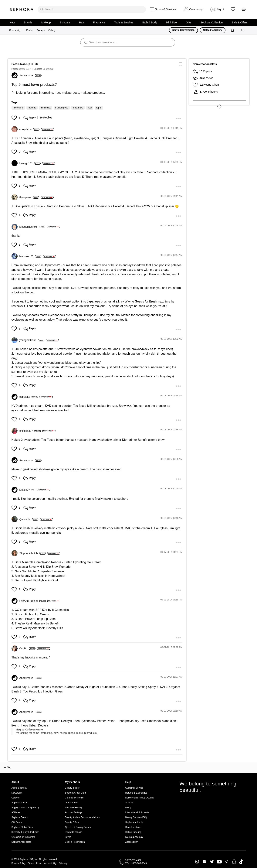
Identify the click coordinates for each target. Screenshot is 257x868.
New (12, 22)
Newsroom (17, 793)
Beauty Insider (72, 788)
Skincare (65, 22)
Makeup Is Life (29, 64)
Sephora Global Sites (22, 827)
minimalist (46, 108)
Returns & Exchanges (136, 793)
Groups (41, 30)
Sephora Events (20, 817)
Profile (29, 30)
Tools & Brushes (124, 22)
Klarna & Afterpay (134, 837)
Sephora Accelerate (21, 842)
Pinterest (227, 862)
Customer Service (134, 788)
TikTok (241, 862)
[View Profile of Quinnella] (29, 519)
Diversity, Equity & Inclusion (25, 832)
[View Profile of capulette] (29, 397)
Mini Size (172, 22)
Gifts (189, 22)
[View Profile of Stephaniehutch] (33, 553)
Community (15, 30)
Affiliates (16, 812)
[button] (15, 118)
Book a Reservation (75, 842)
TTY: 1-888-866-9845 (136, 863)
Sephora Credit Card (75, 793)
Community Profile (74, 798)
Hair (82, 22)
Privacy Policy (19, 863)
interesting (18, 108)
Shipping (130, 803)
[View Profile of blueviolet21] (30, 256)
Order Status (71, 803)
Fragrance (99, 22)
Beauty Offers (72, 822)
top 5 (99, 108)
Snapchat (234, 862)
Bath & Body (150, 22)
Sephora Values (20, 803)
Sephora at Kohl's (134, 822)
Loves (68, 837)
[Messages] (243, 30)
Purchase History (74, 808)
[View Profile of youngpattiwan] (32, 340)
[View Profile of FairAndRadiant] (33, 601)
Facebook (205, 862)
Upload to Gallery (213, 30)
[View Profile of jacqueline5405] (32, 227)
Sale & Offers (240, 22)
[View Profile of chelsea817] (30, 431)
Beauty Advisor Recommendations (82, 817)
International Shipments (137, 812)
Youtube (219, 862)
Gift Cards (17, 822)
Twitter (212, 862)
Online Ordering (133, 832)
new (90, 108)
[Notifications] (233, 30)
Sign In (221, 9)
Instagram (197, 862)
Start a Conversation (183, 30)
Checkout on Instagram (23, 837)
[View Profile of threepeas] (29, 197)
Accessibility (132, 842)
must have (78, 108)
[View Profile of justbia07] (27, 490)
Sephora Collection (211, 22)
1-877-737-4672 (133, 860)
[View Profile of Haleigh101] (30, 163)
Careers (16, 798)
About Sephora (19, 788)
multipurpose (62, 108)
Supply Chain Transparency (25, 808)
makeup (32, 108)
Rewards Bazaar (73, 832)
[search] (92, 9)
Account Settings (73, 812)
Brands (28, 22)
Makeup (46, 22)
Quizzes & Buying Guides (78, 827)
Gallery (52, 30)
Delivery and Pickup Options (140, 798)
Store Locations (133, 827)
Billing (128, 808)
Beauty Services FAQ (136, 817)
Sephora (22, 9)
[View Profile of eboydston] (29, 129)
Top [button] (9, 767)
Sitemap (63, 863)
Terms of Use (35, 863)
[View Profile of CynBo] (28, 648)
